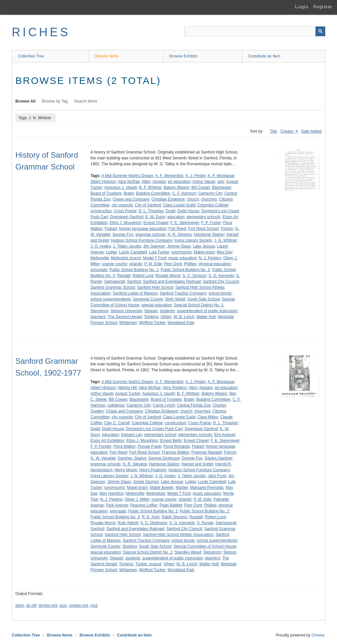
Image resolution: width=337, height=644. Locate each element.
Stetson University (126, 311)
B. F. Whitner (150, 187)
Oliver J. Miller (137, 499)
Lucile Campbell (133, 252)
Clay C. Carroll (117, 423)
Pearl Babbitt (171, 505)
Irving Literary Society (193, 240)
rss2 (94, 605)
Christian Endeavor (168, 199)
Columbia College (213, 205)
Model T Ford (155, 258)
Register (323, 7)
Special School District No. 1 (198, 305)
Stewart (151, 311)
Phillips (190, 264)
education (176, 217)
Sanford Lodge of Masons (135, 293)
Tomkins (151, 317)
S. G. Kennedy (221, 276)
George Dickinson (164, 458)
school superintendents (111, 299)
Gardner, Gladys (132, 458)
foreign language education (143, 229)
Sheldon (130, 546)
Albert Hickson (103, 182)
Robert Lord (143, 276)
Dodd (171, 211)
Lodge (111, 252)
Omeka (318, 635)
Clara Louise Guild (179, 205)
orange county (114, 264)
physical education (215, 264)
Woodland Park (181, 323)
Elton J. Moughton (126, 223)
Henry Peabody (153, 470)
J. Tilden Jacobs (127, 246)
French (227, 229)
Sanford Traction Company (183, 293)
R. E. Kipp (151, 517)
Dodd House (188, 211)
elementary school (160, 435)
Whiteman (128, 323)
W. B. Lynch (184, 317)
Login (302, 7)
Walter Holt (206, 317)
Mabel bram (204, 252)
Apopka (159, 182)
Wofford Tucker (152, 323)
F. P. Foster (211, 223)
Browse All (25, 101)
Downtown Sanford (127, 217)
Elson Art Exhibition (107, 441)
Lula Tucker (159, 252)
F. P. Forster (101, 446)
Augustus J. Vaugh (120, 187)
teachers (98, 317)
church (193, 199)
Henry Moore (126, 470)
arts (221, 182)
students (167, 311)
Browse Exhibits (183, 56)
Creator (288, 131)
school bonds (220, 293)
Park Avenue (117, 505)
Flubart (111, 229)
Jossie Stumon (146, 482)
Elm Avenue (225, 435)
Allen (146, 182)
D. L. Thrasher (151, 211)
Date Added (311, 131)
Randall (124, 276)
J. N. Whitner (225, 240)
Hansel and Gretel (197, 464)
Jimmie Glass (179, 246)
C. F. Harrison (184, 193)
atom (20, 605)
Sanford (134, 282)
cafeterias (116, 405)
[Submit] (320, 31)
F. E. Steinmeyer (185, 223)
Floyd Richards (176, 446)
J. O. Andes (101, 246)
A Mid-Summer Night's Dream (127, 176)
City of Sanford (148, 205)
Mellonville (100, 258)
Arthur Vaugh (204, 182)
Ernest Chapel (156, 223)
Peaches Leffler (144, 505)
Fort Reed (177, 229)
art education (179, 182)
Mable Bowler (162, 488)
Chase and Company (131, 199)
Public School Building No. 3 (115, 517)
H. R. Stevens (180, 234)
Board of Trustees (106, 193)
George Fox (123, 234)
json (63, 605)
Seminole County (148, 299)
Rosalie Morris (168, 276)
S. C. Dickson (194, 276)
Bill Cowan (201, 187)
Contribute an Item (264, 56)
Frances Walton (176, 452)
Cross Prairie (125, 211)
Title (274, 131)
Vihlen (166, 317)
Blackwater (222, 187)
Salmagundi (114, 282)
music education (182, 258)
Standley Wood (188, 552)
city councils (122, 205)
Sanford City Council (221, 282)
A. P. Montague (221, 176)
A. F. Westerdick (169, 176)
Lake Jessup (204, 246)
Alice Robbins (175, 388)
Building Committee (153, 193)
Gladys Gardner (219, 458)
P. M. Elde (153, 264)
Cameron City (210, 193)
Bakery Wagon (176, 187)
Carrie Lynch (164, 405)
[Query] (255, 31)
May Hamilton (112, 493)
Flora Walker (124, 446)
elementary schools (203, 217)
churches (209, 199)
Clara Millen (208, 417)
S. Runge (205, 523)
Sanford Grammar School (113, 287)
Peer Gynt (173, 264)
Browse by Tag (55, 101)
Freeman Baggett (207, 452)
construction (101, 211)
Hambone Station (209, 234)
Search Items (86, 101)
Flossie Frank (150, 446)
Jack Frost (217, 476)
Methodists (156, 493)
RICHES (41, 32)
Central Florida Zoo (194, 405)
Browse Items (107, 56)
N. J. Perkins (210, 258)
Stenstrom (99, 311)
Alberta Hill (127, 388)
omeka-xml (79, 605)
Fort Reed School (203, 229)
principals (99, 270)
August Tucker (128, 394)
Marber (182, 488)
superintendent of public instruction (207, 311)
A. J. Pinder (196, 176)
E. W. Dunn (155, 217)
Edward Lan (132, 435)
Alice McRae (128, 182)
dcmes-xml (48, 605)
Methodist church (126, 258)
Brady (128, 193)
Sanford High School (155, 287)
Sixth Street (175, 299)
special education (157, 305)
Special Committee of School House (205, 546)
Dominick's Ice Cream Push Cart (154, 429)
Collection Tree (31, 56)
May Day (225, 252)
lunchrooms (182, 252)
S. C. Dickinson (154, 523)
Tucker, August (148, 564)
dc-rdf (31, 605)
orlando (136, 264)
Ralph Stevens (174, 517)
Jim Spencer (154, 246)
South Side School (204, 299)
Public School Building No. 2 (185, 270)
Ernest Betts (171, 441)
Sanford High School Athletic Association (178, 535)
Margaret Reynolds (207, 488)
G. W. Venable (103, 458)
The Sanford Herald (125, 317)
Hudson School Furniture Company (142, 240)
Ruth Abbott (128, 523)
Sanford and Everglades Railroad (172, 282)
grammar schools (150, 234)
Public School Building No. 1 (134, 270)
